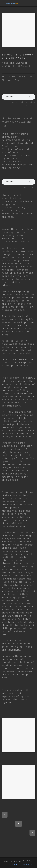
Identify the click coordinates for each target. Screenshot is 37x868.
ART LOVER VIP (23, 864)
